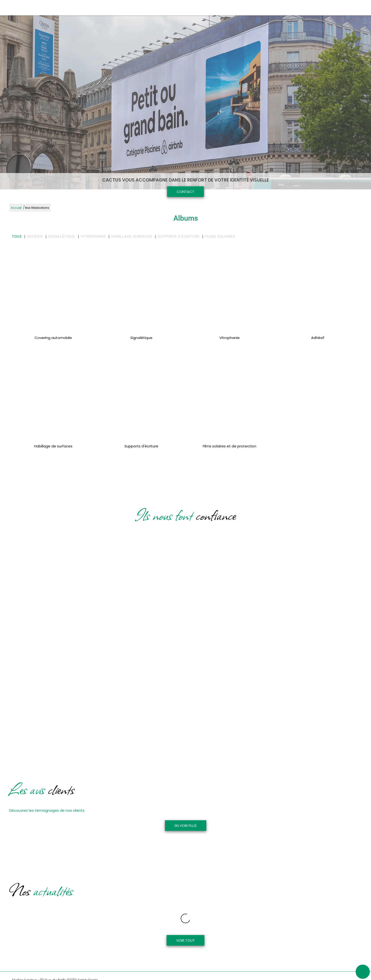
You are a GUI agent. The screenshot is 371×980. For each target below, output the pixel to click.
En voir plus (186, 826)
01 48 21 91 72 (23, 977)
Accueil (16, 208)
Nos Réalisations (37, 208)
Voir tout (185, 921)
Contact (185, 192)
